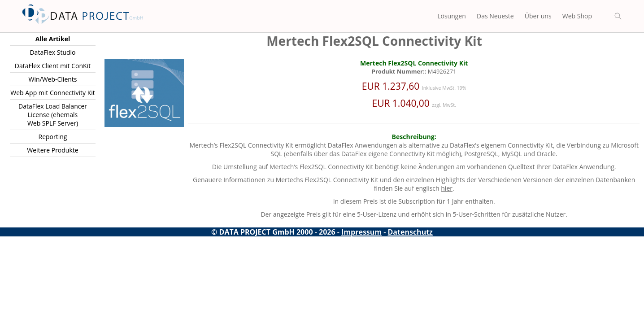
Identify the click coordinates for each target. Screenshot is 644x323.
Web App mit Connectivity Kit (53, 93)
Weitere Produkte (52, 150)
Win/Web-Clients (52, 79)
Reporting (53, 137)
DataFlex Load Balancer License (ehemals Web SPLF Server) (53, 115)
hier (447, 188)
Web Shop (577, 16)
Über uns (538, 16)
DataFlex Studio (52, 52)
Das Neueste (495, 16)
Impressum (361, 232)
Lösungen (452, 16)
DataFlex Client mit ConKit (53, 66)
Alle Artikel (53, 39)
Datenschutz (410, 232)
